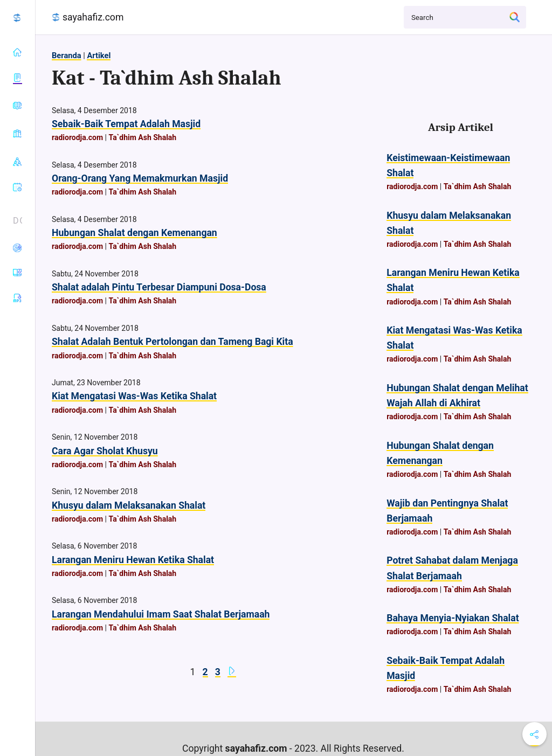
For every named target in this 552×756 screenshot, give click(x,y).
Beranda (67, 56)
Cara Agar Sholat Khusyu (105, 451)
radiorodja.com (77, 137)
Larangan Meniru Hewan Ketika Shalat (133, 560)
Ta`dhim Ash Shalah (142, 137)
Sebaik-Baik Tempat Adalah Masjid (126, 124)
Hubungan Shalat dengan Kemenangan (134, 233)
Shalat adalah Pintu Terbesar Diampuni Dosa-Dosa (159, 287)
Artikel (99, 56)
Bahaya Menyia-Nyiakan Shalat (453, 618)
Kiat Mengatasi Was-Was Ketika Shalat (134, 396)
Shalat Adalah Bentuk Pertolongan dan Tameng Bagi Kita (172, 342)
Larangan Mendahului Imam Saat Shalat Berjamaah (161, 614)
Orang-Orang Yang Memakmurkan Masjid (140, 178)
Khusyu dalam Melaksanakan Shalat (129, 505)
